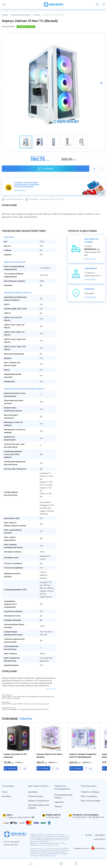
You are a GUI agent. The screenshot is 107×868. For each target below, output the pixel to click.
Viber (89, 835)
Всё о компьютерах (91, 801)
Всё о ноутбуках (89, 796)
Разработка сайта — (82, 848)
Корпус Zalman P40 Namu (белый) (49, 756)
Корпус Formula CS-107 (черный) (15, 756)
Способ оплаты (36, 796)
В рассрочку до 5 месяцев (27, 185)
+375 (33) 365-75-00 (96, 817)
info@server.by (50, 856)
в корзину (12, 768)
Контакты (7, 796)
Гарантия (59, 802)
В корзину (45, 169)
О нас (5, 792)
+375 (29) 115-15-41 (80, 817)
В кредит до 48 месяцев (26, 182)
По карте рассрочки (24, 187)
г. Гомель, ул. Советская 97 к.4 (20, 817)
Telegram (100, 835)
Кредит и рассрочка (38, 801)
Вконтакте (99, 839)
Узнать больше (20, 190)
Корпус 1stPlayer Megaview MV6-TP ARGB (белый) (83, 756)
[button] (101, 83)
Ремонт (58, 806)
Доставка (33, 792)
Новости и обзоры (90, 792)
